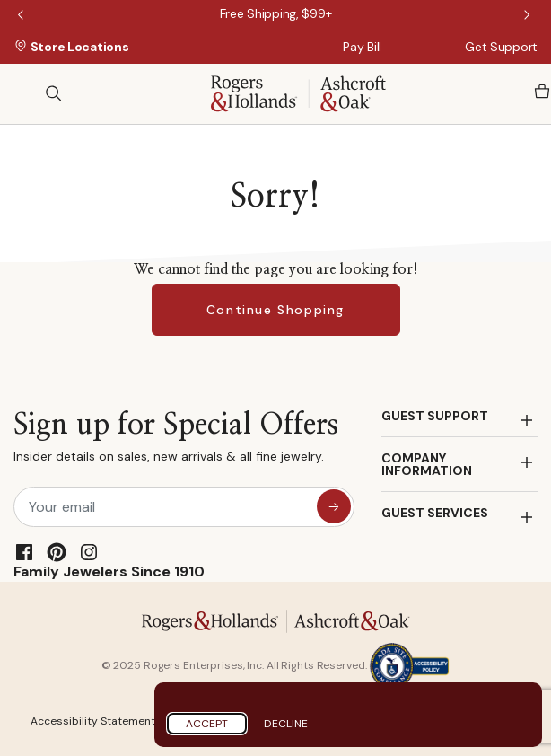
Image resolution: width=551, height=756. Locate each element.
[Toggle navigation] (22, 93)
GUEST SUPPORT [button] (435, 416)
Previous (22, 16)
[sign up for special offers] (334, 506)
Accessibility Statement (93, 721)
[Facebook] (24, 552)
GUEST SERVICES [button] (435, 513)
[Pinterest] (57, 552)
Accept (207, 724)
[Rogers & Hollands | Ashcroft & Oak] (298, 92)
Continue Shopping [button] (275, 310)
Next (529, 16)
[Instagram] (89, 552)
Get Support (501, 47)
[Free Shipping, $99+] (276, 13)
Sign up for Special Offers (176, 441)
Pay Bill (362, 47)
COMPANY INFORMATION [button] (427, 464)
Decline (286, 724)
